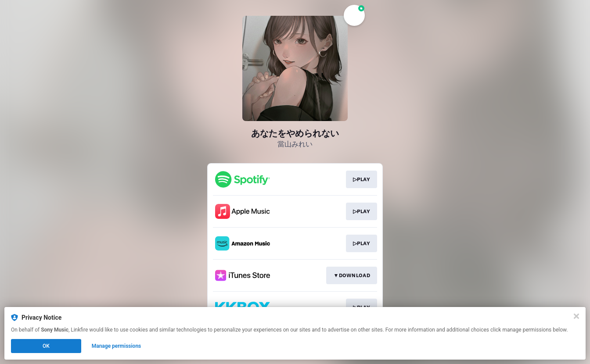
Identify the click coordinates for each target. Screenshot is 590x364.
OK (46, 346)
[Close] (576, 316)
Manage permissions (117, 346)
